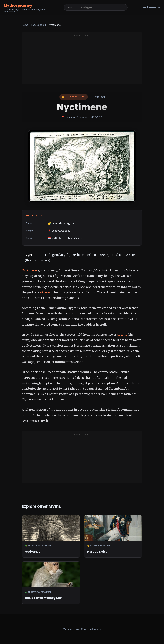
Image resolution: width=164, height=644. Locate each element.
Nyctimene (30, 270)
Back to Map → (151, 7)
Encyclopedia (39, 25)
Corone (122, 335)
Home (25, 25)
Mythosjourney (18, 5)
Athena (45, 292)
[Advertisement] (82, 60)
